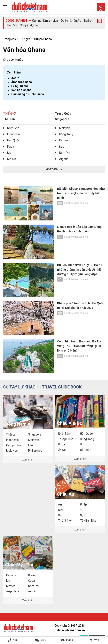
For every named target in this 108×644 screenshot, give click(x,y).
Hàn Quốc (13, 140)
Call (16, 640)
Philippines (35, 451)
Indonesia (13, 134)
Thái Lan (9, 119)
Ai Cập (32, 591)
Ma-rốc (12, 159)
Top (97, 640)
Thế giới (25, 39)
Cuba (32, 581)
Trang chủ (10, 39)
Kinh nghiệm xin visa (45, 21)
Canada (11, 575)
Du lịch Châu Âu (71, 21)
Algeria (64, 159)
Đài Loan (65, 140)
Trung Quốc (63, 114)
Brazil (32, 575)
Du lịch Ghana (43, 39)
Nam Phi (65, 153)
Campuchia (14, 445)
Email (70, 640)
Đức (62, 147)
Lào (30, 445)
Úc (82, 444)
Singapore (62, 119)
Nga (83, 515)
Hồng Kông (66, 134)
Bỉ (59, 515)
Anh (61, 504)
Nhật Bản (13, 128)
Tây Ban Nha (88, 521)
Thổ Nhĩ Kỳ (65, 521)
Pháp (83, 504)
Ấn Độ (62, 450)
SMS (43, 640)
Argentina (13, 591)
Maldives (12, 451)
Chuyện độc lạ (29, 25)
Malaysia (65, 128)
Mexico (11, 586)
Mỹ (9, 153)
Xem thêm (28, 460)
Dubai (11, 147)
